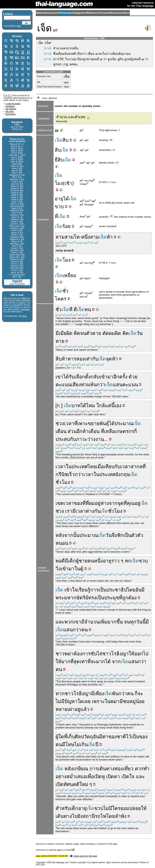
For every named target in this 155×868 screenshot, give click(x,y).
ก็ (136, 431)
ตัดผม (109, 333)
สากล (137, 467)
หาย (60, 341)
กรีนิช (62, 474)
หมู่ (132, 701)
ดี (75, 309)
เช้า (68, 183)
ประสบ (63, 439)
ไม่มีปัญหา (67, 701)
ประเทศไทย (84, 467)
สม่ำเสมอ (76, 776)
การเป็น (98, 590)
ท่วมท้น (89, 385)
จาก (113, 503)
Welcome (42, 13)
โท (77, 237)
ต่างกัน (93, 511)
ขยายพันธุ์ (98, 423)
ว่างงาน (96, 439)
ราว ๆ (117, 561)
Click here (25, 309)
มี (57, 333)
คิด (77, 333)
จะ (93, 661)
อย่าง (61, 776)
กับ (73, 439)
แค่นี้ (110, 406)
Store (126, 13)
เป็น (127, 535)
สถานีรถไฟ (95, 816)
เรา (69, 511)
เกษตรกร (124, 431)
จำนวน (92, 622)
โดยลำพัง (116, 816)
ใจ (132, 776)
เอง (118, 406)
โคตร (61, 299)
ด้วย (133, 377)
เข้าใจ (71, 590)
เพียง (99, 693)
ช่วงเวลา (65, 423)
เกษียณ (81, 769)
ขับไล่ (96, 654)
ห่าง (105, 503)
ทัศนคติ (71, 784)
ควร (139, 769)
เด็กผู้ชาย (78, 561)
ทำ (147, 769)
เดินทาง (64, 816)
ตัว (89, 333)
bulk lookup (11, 114)
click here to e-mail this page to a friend (55, 850)
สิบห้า (62, 359)
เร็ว (71, 474)
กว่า (101, 385)
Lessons (53, 13)
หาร (72, 359)
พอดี (60, 561)
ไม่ (77, 744)
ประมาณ (124, 423)
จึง (114, 535)
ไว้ (129, 737)
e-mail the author (13, 104)
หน (88, 309)
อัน (138, 590)
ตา (117, 776)
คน (91, 561)
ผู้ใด (60, 737)
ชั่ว (65, 291)
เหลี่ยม (69, 275)
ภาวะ (82, 439)
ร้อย (67, 226)
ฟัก (120, 535)
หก (128, 561)
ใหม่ (84, 784)
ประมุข (112, 598)
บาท (76, 406)
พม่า (69, 654)
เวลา (61, 467)
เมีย (63, 333)
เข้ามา (106, 377)
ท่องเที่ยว (124, 769)
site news (10, 111)
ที (71, 309)
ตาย (97, 333)
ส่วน (72, 431)
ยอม (125, 808)
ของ (78, 503)
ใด (80, 701)
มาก (101, 661)
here (25, 316)
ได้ (66, 199)
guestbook (10, 106)
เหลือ (109, 431)
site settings (11, 109)
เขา (59, 377)
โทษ (70, 744)
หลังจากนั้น (67, 535)
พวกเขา (73, 622)
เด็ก (74, 808)
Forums (104, 13)
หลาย (61, 709)
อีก (80, 431)
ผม (92, 503)
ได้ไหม (88, 406)
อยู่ (98, 503)
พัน (115, 693)
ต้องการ (82, 654)
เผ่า (71, 709)
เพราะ (98, 701)
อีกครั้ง (120, 377)
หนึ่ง (86, 237)
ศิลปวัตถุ (84, 737)
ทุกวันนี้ (138, 622)
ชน (126, 701)
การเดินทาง (102, 769)
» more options (12, 26)
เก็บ (71, 737)
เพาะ (83, 423)
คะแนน (130, 385)
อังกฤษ (123, 474)
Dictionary (65, 13)
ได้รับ (69, 377)
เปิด (98, 776)
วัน (139, 333)
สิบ (65, 140)
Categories (79, 13)
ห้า (110, 237)
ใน (69, 467)
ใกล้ (101, 406)
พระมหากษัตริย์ (72, 598)
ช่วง (60, 511)
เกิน (84, 744)
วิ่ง (58, 569)
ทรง (92, 598)
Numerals (62, 121)
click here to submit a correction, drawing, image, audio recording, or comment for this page (77, 844)
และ (60, 622)
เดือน (61, 431)
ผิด (69, 333)
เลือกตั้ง (83, 377)
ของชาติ (117, 737)
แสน (118, 385)
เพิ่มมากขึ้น (111, 622)
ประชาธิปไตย (121, 590)
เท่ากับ (91, 359)
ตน (59, 744)
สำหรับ (63, 808)
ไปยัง (77, 816)
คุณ (131, 503)
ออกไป (141, 654)
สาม (60, 237)
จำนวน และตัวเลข (71, 117)
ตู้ (82, 569)
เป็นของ (139, 737)
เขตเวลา (65, 503)
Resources (116, 13)
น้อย (140, 701)
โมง (59, 183)
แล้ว (85, 709)
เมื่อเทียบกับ (108, 467)
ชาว (60, 654)
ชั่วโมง (63, 482)
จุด (109, 359)
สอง (80, 359)
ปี (97, 744)
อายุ (59, 199)
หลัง (69, 769)
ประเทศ (107, 474)
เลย (87, 701)
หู (103, 776)
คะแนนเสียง (68, 385)
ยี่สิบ (59, 160)
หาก (60, 693)
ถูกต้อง (129, 598)
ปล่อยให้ (138, 808)
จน (83, 333)
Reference (92, 13)
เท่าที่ (85, 661)
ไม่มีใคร (112, 808)
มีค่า (104, 737)
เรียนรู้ (84, 590)
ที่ (56, 216)
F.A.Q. (7, 95)
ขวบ (59, 207)
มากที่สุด (70, 661)
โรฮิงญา (120, 654)
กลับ (95, 377)
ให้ (131, 654)
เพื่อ (90, 776)
